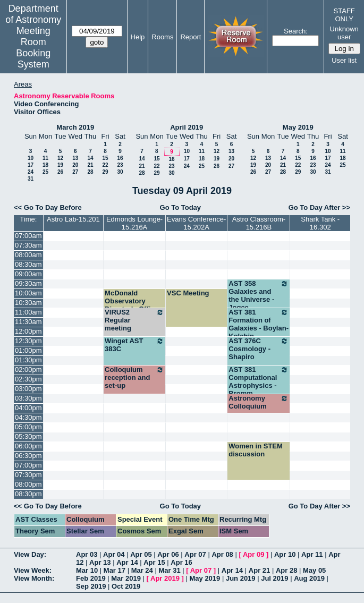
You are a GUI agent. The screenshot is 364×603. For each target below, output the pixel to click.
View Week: (33, 570)
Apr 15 (154, 562)
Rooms (162, 37)
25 (45, 172)
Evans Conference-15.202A (196, 223)
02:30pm (28, 379)
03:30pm (28, 398)
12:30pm (28, 341)
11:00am (28, 312)
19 (60, 165)
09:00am (28, 274)
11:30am (28, 322)
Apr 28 (286, 570)
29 (105, 172)
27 (75, 172)
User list (344, 60)
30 (120, 172)
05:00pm (28, 427)
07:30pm (28, 475)
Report (191, 37)
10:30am (28, 303)
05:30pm (28, 436)
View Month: (34, 578)
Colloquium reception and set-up (134, 377)
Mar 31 (169, 570)
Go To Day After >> (319, 207)
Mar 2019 (126, 578)
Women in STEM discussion (256, 450)
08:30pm (28, 494)
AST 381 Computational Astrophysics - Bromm (259, 381)
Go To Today (181, 207)
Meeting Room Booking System (33, 48)
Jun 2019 (241, 578)
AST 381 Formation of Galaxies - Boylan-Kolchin (259, 324)
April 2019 (187, 127)
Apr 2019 (165, 578)
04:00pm (28, 408)
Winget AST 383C (134, 345)
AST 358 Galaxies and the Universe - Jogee (259, 295)
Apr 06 (168, 554)
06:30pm (28, 456)
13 (75, 158)
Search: (296, 31)
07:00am (28, 236)
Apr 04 (114, 554)
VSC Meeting (188, 293)
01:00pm (28, 350)
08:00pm (28, 484)
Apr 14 (127, 562)
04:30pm (28, 417)
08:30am (28, 264)
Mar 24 (142, 570)
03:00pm (28, 389)
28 (90, 172)
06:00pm (28, 446)
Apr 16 (181, 562)
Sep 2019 (91, 586)
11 (45, 158)
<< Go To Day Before (48, 207)
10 (31, 158)
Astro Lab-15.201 (73, 219)
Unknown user (344, 33)
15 (105, 158)
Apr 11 (312, 554)
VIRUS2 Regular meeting (134, 320)
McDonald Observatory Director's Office (132, 301)
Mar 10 (87, 570)
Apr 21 (259, 570)
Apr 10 (285, 554)
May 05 (314, 570)
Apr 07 (195, 554)
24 (31, 172)
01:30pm (28, 360)
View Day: (30, 554)
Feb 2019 (91, 578)
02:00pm (28, 370)
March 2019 (75, 127)
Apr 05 (141, 554)
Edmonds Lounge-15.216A (134, 223)
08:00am (28, 255)
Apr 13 (100, 562)
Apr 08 (222, 554)
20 (75, 165)
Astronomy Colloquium (259, 402)
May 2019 (298, 127)
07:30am (28, 245)
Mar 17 (115, 570)
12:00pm (28, 331)
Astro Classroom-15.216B (259, 223)
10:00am (28, 293)
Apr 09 (253, 554)
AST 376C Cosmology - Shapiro (259, 349)
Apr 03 (87, 554)
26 (60, 172)
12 (60, 158)
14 (90, 158)
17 (31, 165)
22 (105, 165)
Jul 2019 (274, 578)
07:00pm (28, 465)
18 (45, 165)
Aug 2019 (309, 578)
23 (120, 165)
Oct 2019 (126, 586)
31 (31, 179)
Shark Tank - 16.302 (320, 223)
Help (138, 37)
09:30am (28, 283)
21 (90, 165)
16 (120, 158)
